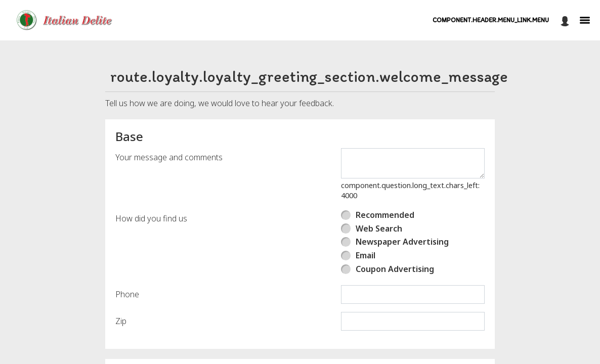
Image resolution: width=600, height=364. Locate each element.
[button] (67, 20)
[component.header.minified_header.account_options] (565, 20)
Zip (121, 321)
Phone (127, 294)
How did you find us (151, 218)
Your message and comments (169, 157)
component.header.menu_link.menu (491, 20)
